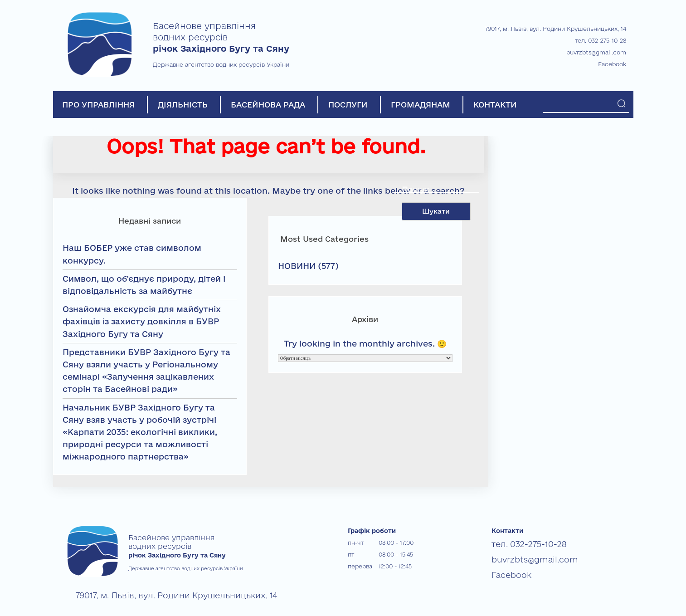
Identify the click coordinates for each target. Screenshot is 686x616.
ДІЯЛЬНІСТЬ (183, 105)
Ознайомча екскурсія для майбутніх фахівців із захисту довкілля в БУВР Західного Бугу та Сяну (142, 321)
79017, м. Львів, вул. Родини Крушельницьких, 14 (556, 29)
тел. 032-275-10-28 (601, 40)
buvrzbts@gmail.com (596, 52)
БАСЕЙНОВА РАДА (268, 105)
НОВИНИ (297, 266)
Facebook (612, 64)
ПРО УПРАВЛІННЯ (98, 105)
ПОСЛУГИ (348, 105)
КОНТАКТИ (495, 105)
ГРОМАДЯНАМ (421, 105)
